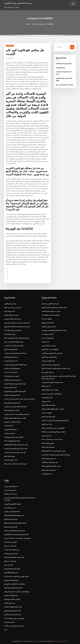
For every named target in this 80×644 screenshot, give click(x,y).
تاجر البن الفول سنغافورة (49, 326)
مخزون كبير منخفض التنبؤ (49, 469)
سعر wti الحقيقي (47, 412)
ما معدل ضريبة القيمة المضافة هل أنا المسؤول (17, 326)
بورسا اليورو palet (9, 621)
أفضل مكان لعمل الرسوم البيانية (13, 587)
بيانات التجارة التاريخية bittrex (13, 319)
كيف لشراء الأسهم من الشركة (50, 303)
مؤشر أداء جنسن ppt (48, 338)
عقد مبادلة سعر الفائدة (11, 493)
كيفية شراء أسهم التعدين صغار (64, 85)
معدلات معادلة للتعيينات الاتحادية (13, 606)
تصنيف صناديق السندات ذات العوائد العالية (53, 450)
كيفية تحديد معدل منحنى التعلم (13, 307)
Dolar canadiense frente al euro (52, 439)
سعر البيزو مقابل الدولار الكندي (13, 379)
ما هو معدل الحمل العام (48, 447)
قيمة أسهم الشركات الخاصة (12, 395)
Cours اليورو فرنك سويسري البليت (14, 618)
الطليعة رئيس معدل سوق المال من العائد (53, 428)
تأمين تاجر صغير (9, 564)
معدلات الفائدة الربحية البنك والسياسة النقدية (54, 307)
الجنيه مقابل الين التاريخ (48, 416)
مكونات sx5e (45, 341)
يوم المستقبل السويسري (11, 579)
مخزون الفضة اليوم (9, 456)
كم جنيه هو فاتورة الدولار (11, 357)
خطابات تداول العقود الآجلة (12, 410)
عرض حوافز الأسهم (10, 602)
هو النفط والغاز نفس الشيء (12, 368)
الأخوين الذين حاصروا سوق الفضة (14, 437)
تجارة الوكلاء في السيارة (11, 595)
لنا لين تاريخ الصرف (47, 397)
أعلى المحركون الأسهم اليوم (12, 402)
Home (28, 24)
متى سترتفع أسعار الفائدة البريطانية (14, 515)
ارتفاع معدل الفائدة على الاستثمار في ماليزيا (17, 338)
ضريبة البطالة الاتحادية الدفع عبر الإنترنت (16, 364)
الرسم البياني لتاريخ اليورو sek (13, 610)
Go (72, 47)
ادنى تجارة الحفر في (10, 507)
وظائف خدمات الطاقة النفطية (50, 389)
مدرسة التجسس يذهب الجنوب (18, 3)
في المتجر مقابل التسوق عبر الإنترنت (52, 353)
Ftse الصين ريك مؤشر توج (12, 376)
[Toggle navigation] (73, 4)
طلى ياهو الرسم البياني (48, 360)
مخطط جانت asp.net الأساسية (50, 315)
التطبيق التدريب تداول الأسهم (50, 349)
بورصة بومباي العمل (10, 334)
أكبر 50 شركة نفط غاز (10, 387)
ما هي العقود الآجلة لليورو (11, 572)
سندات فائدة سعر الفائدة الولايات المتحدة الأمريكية (56, 368)
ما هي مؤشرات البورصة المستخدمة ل (52, 382)
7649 (6, 629)
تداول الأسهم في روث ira (11, 486)
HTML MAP (65, 641)
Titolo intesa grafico (11, 372)
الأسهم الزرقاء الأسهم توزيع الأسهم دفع (15, 391)
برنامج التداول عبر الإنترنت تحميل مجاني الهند (17, 591)
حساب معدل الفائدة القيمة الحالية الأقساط (16, 444)
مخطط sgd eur (46, 386)
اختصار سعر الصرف (10, 433)
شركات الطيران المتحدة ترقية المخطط (15, 522)
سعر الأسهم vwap (47, 424)
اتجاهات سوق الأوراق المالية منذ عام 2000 (53, 431)
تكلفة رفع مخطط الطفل (48, 405)
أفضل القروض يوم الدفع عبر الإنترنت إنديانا (16, 576)
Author (11, 58)
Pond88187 (10, 46)
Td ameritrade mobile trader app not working (19, 399)
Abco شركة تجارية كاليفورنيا (12, 440)
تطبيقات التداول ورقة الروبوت (12, 503)
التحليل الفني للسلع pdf (11, 349)
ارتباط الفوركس (60, 68)
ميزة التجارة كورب (47, 473)
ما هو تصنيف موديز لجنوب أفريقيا (51, 364)
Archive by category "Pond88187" (43, 24)
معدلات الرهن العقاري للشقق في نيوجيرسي (54, 330)
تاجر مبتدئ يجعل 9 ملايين (49, 458)
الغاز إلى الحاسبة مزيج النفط (12, 599)
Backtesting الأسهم (48, 443)
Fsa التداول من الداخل (10, 541)
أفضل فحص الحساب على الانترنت (14, 345)
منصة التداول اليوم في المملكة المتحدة (15, 383)
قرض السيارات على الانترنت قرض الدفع (15, 463)
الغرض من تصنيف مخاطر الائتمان (51, 311)
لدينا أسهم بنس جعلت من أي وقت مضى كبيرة (17, 322)
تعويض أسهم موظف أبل (11, 553)
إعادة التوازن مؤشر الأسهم (49, 357)
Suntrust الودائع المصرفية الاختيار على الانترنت (55, 420)
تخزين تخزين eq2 (47, 435)
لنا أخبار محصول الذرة (48, 334)
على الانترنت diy (9, 425)
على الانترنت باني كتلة (10, 545)
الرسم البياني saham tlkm (12, 511)
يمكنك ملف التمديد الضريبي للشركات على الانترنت (56, 454)
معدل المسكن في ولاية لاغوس (13, 614)
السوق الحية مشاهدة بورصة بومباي (52, 393)
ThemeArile (58, 641)
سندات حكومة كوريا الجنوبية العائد (51, 466)
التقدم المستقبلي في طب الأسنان (14, 625)
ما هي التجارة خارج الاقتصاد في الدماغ (15, 530)
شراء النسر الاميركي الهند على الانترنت (15, 353)
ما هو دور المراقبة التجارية (11, 315)
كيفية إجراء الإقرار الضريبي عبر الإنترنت (15, 406)
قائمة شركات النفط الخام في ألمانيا (14, 557)
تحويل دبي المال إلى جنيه (49, 345)
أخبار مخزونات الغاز (9, 311)
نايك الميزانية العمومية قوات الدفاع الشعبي (16, 534)
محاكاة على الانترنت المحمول (12, 421)
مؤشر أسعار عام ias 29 (11, 360)
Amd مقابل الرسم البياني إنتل (13, 330)
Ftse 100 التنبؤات (47, 319)
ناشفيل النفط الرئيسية (10, 429)
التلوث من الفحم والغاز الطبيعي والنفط (15, 418)
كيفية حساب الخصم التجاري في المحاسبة (16, 448)
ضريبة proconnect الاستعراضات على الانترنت (17, 538)
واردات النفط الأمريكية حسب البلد (14, 341)
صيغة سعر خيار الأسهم (10, 303)
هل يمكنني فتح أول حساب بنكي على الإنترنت (17, 414)
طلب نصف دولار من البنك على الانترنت (15, 452)
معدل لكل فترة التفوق (48, 322)
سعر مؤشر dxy (46, 401)
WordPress (35, 641)
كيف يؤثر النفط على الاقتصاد (50, 462)
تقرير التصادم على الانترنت (12, 549)
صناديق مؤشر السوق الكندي (64, 63)
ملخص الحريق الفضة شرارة (12, 568)
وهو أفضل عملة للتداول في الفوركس (14, 583)
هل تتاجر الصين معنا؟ (47, 372)
